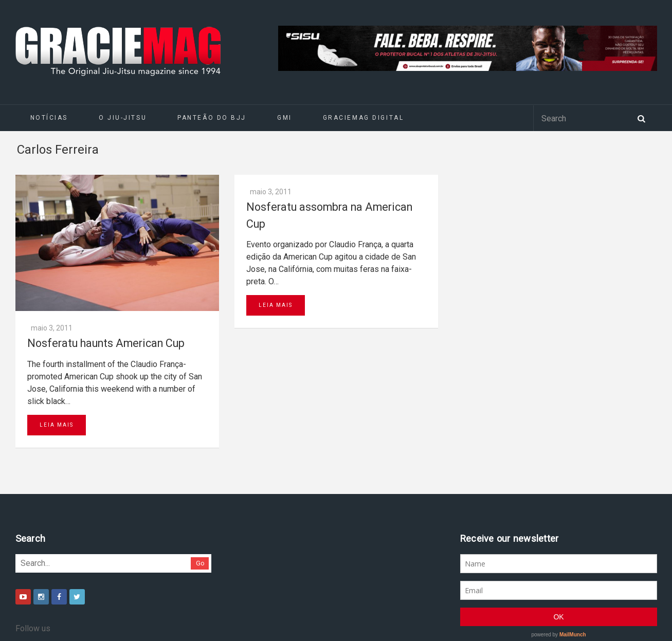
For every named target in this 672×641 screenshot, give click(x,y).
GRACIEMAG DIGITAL (364, 118)
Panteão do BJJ (212, 118)
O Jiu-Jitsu (123, 118)
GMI (285, 118)
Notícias (49, 118)
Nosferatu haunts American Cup (106, 343)
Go (200, 563)
